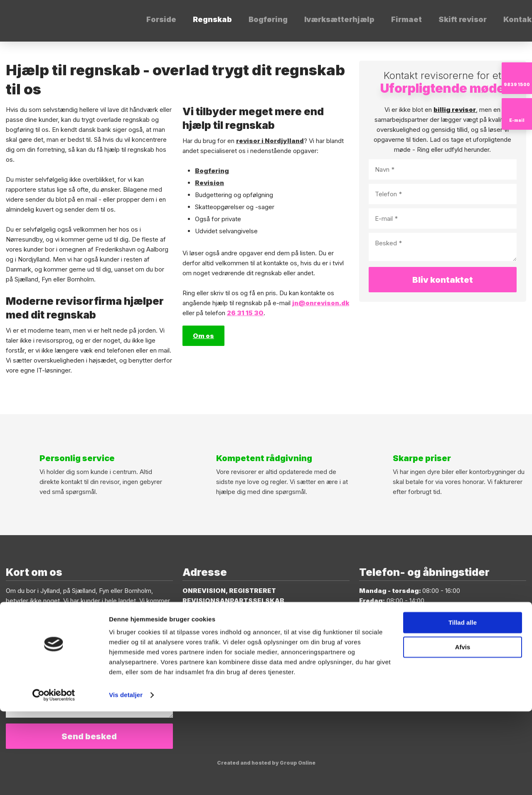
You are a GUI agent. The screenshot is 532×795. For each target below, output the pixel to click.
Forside (161, 19)
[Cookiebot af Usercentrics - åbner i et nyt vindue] (54, 779)
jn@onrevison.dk (321, 303)
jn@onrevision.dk (68, 631)
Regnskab (212, 19)
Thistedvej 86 (206, 611)
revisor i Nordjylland (270, 141)
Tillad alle (463, 706)
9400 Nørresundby (215, 621)
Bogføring (268, 19)
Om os (203, 336)
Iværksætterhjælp (339, 19)
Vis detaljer (126, 779)
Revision (209, 183)
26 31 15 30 (245, 313)
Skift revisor (463, 19)
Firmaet (406, 19)
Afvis (463, 730)
